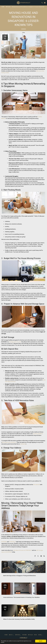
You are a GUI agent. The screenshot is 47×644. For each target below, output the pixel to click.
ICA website (36, 485)
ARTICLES (8, 7)
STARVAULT (12, 542)
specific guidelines (38, 434)
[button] (2, 3)
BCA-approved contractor (9, 442)
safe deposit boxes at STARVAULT (22, 550)
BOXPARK (4, 542)
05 (5, 586)
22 (5, 564)
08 (5, 608)
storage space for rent (15, 342)
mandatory (23, 444)
